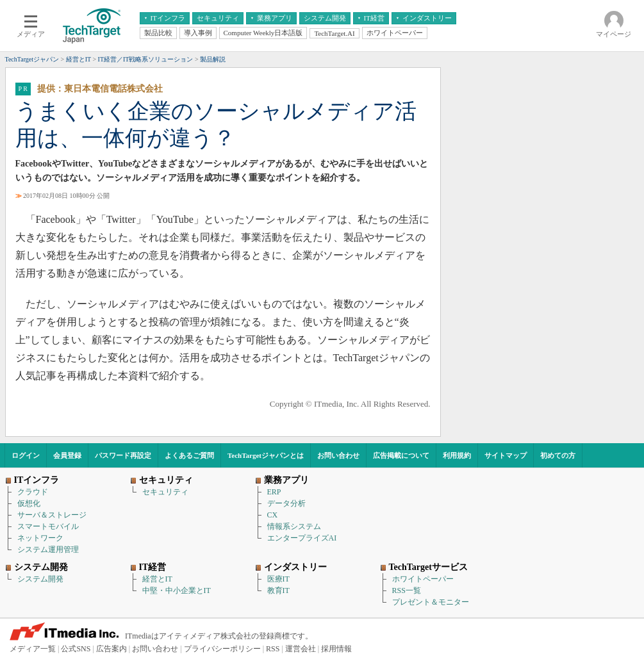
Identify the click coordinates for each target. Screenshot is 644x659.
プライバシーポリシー (222, 649)
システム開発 (40, 579)
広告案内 (111, 649)
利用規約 (457, 455)
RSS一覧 (407, 590)
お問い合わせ (338, 455)
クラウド (33, 492)
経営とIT (157, 579)
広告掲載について (401, 455)
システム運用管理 (48, 549)
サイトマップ (506, 455)
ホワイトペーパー (423, 579)
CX (273, 515)
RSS (273, 649)
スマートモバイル (48, 526)
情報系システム (294, 526)
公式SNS (76, 649)
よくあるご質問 (189, 455)
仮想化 (29, 503)
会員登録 (67, 455)
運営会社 (301, 649)
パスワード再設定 (123, 455)
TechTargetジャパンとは (266, 455)
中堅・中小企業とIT (177, 590)
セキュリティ (165, 492)
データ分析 (286, 503)
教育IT (278, 590)
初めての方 (558, 455)
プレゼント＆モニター (431, 602)
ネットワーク (40, 538)
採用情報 (336, 649)
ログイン (26, 455)
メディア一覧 (33, 649)
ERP (274, 492)
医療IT (278, 579)
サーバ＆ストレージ (52, 515)
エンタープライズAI (302, 538)
